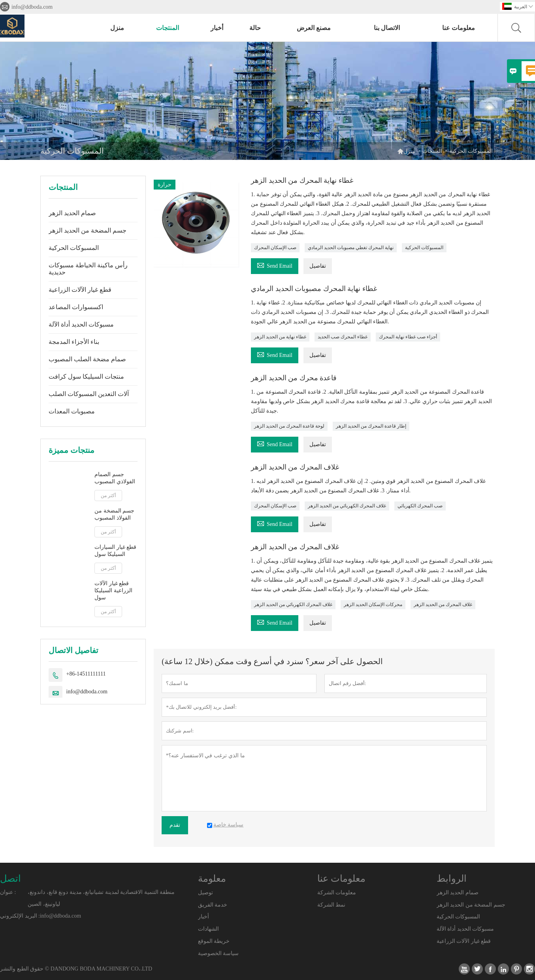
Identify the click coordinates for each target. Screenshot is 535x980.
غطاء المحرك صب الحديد (343, 337)
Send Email (275, 265)
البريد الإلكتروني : (20, 916)
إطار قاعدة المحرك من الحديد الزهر (371, 426)
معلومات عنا (459, 28)
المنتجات (168, 28)
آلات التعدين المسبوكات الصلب (89, 394)
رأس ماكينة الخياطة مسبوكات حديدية (88, 269)
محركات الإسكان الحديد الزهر (373, 605)
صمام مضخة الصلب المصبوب (87, 359)
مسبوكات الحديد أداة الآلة (81, 324)
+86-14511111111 (86, 674)
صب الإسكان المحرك (275, 248)
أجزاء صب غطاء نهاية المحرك (408, 337)
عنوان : (8, 892)
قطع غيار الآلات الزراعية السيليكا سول (113, 590)
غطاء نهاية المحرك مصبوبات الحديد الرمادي (314, 289)
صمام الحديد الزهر (72, 213)
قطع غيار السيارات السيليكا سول (115, 551)
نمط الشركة (332, 905)
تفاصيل (318, 266)
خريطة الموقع (214, 941)
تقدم (175, 825)
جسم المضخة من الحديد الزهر (88, 230)
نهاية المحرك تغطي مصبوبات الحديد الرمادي (351, 248)
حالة (255, 28)
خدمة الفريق (213, 905)
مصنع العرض (314, 28)
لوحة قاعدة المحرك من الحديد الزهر (289, 426)
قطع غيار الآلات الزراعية (80, 290)
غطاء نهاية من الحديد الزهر (280, 337)
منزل (117, 28)
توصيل (205, 893)
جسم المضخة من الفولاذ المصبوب (114, 514)
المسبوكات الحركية (74, 248)
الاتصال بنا (387, 28)
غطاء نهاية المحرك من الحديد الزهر (302, 180)
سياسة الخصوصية (219, 953)
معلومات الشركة (337, 893)
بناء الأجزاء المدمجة (74, 342)
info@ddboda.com (32, 7)
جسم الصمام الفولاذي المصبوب (115, 478)
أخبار (217, 28)
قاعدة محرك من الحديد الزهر (294, 378)
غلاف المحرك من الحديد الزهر (295, 467)
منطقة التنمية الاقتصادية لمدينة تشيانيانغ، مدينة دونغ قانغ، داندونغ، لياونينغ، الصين (101, 898)
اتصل (10, 879)
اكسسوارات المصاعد (76, 307)
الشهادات (208, 929)
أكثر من (108, 496)
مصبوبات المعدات (72, 411)
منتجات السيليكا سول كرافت (86, 376)
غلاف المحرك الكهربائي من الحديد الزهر (347, 506)
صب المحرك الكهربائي (420, 506)
